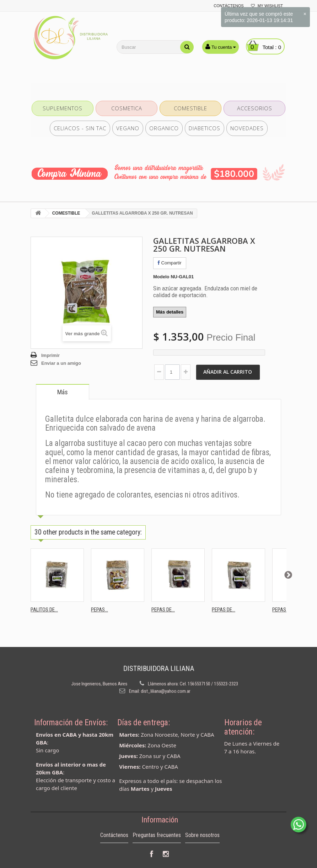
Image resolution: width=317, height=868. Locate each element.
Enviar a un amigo (61, 363)
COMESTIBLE (190, 108)
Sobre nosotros (202, 848)
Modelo (161, 277)
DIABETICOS (205, 128)
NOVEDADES (247, 128)
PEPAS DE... (163, 610)
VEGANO (128, 128)
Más (63, 392)
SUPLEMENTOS (63, 108)
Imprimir (50, 355)
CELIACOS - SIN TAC (80, 128)
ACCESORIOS (255, 108)
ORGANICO (164, 128)
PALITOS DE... (44, 610)
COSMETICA (127, 108)
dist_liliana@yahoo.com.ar (163, 687)
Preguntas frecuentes (157, 848)
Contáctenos (114, 848)
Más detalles (170, 312)
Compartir (170, 263)
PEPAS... (100, 610)
